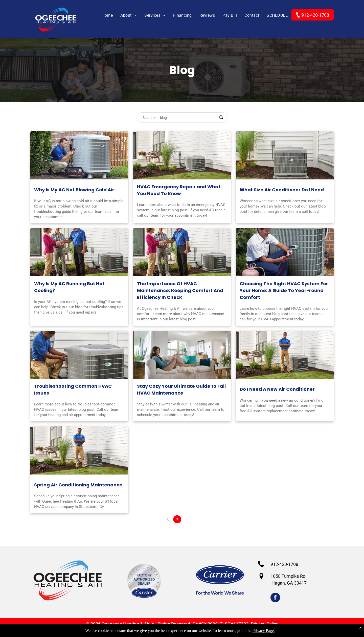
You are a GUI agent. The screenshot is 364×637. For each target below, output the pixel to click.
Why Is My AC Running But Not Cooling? (69, 287)
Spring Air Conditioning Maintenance (78, 485)
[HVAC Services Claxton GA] (182, 355)
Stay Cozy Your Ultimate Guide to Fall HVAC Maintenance (181, 389)
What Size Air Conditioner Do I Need (282, 190)
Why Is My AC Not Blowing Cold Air (74, 190)
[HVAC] (285, 155)
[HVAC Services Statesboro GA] (182, 155)
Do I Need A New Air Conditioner (277, 389)
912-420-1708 (284, 564)
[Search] (182, 118)
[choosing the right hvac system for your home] (285, 252)
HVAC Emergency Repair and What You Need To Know (179, 190)
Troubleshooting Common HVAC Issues (73, 389)
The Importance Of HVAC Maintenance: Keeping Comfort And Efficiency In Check (180, 290)
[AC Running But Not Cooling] (79, 252)
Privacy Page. (264, 631)
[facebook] (275, 598)
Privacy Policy (265, 624)
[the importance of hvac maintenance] (182, 252)
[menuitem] (103, 15)
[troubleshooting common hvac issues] (79, 355)
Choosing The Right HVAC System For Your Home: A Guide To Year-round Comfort (284, 290)
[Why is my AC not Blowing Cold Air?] (79, 155)
